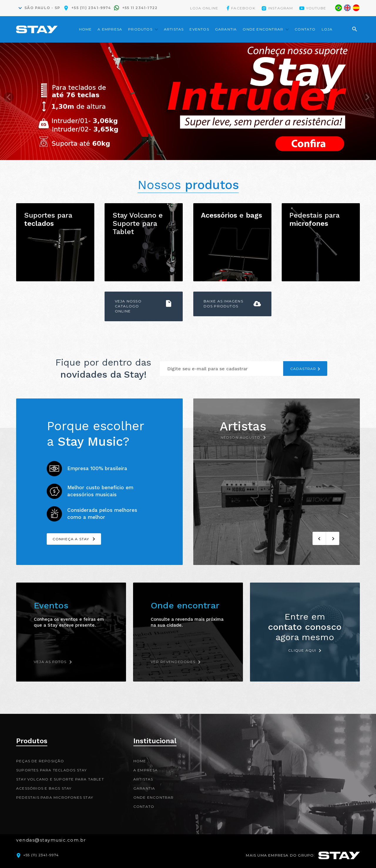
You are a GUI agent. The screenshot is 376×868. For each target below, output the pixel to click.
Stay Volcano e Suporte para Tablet (138, 223)
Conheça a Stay (71, 539)
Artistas (174, 29)
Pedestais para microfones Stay (55, 797)
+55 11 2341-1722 (140, 8)
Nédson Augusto (241, 437)
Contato (305, 29)
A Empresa (110, 29)
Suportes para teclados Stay (51, 770)
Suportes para (48, 219)
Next (367, 101)
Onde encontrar (263, 29)
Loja (327, 29)
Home (85, 29)
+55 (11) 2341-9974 (91, 8)
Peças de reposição (40, 761)
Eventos (199, 29)
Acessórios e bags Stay (44, 788)
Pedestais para (314, 219)
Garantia (226, 29)
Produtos (140, 29)
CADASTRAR (303, 369)
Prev (9, 101)
